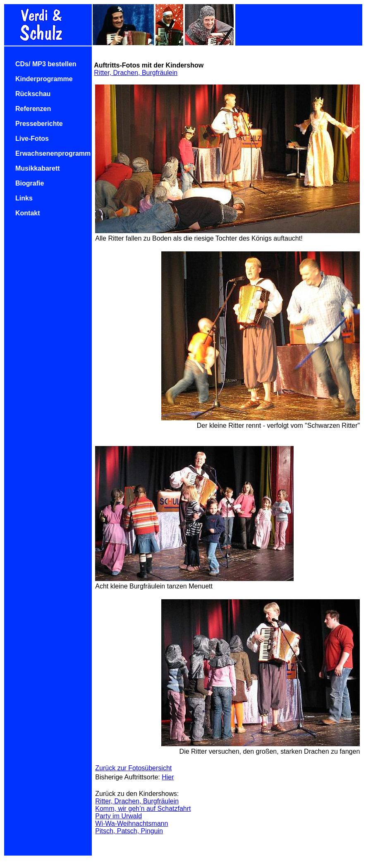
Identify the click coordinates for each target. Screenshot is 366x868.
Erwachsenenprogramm (53, 153)
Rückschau (33, 94)
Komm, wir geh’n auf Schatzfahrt (143, 809)
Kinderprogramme (44, 79)
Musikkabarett (38, 168)
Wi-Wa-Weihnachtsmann (132, 823)
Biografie (30, 183)
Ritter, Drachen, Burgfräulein (136, 73)
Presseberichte (39, 124)
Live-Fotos (32, 139)
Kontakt (28, 213)
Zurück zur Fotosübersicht (133, 768)
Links (24, 198)
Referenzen (33, 109)
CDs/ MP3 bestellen (46, 64)
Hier (168, 777)
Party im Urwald (118, 816)
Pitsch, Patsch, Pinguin (129, 831)
